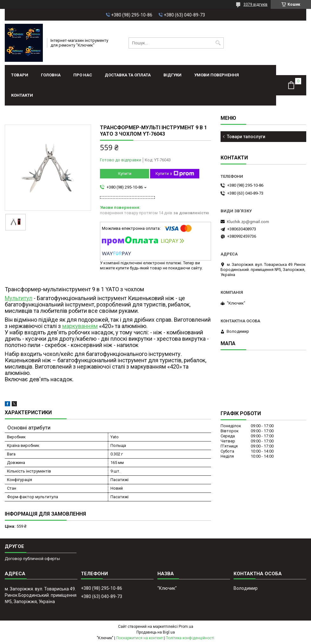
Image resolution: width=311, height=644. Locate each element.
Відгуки (172, 75)
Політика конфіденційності (190, 638)
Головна (51, 75)
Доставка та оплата (128, 75)
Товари (20, 75)
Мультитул (19, 298)
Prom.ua (186, 627)
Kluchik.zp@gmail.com (248, 222)
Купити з (175, 174)
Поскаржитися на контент (139, 638)
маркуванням (80, 326)
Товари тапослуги (246, 137)
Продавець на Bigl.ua (156, 632)
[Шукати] (218, 43)
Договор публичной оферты (32, 559)
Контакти (22, 95)
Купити (125, 174)
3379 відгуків (255, 4)
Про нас (83, 75)
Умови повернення (217, 75)
